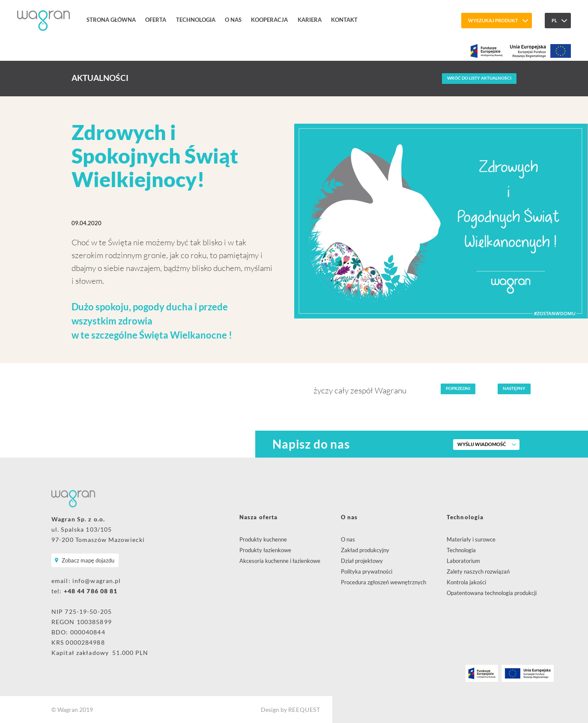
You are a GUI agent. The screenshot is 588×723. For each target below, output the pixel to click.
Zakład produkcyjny (365, 550)
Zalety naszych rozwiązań (478, 571)
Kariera (310, 20)
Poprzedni (458, 388)
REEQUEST (304, 710)
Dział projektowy (362, 561)
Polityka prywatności (367, 571)
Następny (514, 388)
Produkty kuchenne (263, 539)
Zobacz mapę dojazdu (88, 560)
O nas (233, 20)
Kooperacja (269, 20)
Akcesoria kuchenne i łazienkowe (280, 561)
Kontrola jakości (466, 582)
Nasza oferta (258, 517)
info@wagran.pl (97, 581)
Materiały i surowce (471, 539)
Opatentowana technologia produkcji (492, 593)
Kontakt (344, 20)
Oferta (156, 20)
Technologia (196, 20)
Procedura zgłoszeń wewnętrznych (384, 582)
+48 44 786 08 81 (91, 591)
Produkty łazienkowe (265, 550)
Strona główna (111, 20)
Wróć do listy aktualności (479, 78)
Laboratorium (463, 561)
